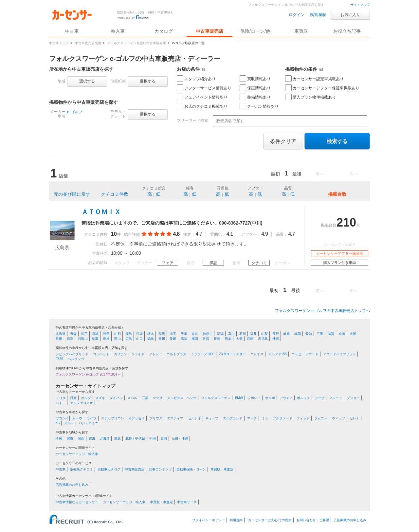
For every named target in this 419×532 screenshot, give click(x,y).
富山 (231, 334)
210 (346, 222)
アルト (69, 423)
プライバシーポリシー (209, 520)
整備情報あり (255, 97)
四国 (164, 439)
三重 (320, 334)
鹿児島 (263, 339)
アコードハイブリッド (339, 354)
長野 (276, 334)
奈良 (70, 339)
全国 (59, 439)
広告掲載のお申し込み (72, 485)
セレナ (355, 418)
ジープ (319, 398)
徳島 (151, 339)
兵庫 (59, 339)
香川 (162, 339)
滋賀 (331, 334)
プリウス (156, 418)
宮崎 (250, 339)
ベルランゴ (76, 359)
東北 (118, 439)
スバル (132, 398)
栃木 (151, 334)
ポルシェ (303, 398)
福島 (129, 334)
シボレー (254, 398)
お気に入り (350, 15)
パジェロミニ (88, 423)
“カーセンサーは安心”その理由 (270, 520)
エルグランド (233, 418)
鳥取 (95, 339)
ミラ (265, 418)
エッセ (296, 354)
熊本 (228, 339)
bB (58, 423)
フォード (336, 398)
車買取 (301, 31)
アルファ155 (277, 354)
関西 (81, 439)
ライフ (92, 418)
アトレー (155, 354)
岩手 (84, 334)
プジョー (353, 398)
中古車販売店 (209, 31)
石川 (243, 334)
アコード (312, 354)
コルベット (101, 354)
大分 (239, 339)
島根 (106, 339)
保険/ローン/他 (255, 31)
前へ (319, 174)
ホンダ (86, 398)
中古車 (61, 469)
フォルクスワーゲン (216, 398)
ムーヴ (77, 418)
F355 (59, 359)
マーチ (252, 418)
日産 (73, 398)
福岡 (195, 339)
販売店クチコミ (82, 469)
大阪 (353, 334)
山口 (139, 339)
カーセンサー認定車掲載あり (314, 79)
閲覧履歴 (318, 15)
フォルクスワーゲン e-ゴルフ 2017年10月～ (88, 374)
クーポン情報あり (259, 106)
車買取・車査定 (222, 469)
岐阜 (287, 334)
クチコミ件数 (115, 194)
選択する (87, 81)
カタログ (164, 31)
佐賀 (206, 339)
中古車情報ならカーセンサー (77, 502)
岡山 (118, 339)
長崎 (217, 339)
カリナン (120, 354)
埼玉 (173, 334)
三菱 (145, 398)
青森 (73, 334)
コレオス (257, 354)
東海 (92, 439)
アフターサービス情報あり (204, 88)
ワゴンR (62, 418)
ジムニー (321, 418)
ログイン (297, 15)
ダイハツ (116, 398)
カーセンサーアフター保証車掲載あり (322, 88)
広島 (129, 339)
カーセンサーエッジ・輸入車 (77, 454)
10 (114, 234)
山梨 (264, 334)
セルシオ (194, 418)
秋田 (106, 334)
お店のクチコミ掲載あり (202, 106)
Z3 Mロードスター (233, 354)
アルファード (282, 418)
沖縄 (276, 339)
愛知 (309, 334)
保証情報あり (255, 88)
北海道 (61, 334)
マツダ (157, 398)
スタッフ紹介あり (196, 79)
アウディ (286, 398)
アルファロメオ (82, 403)
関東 (70, 439)
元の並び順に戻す (72, 194)
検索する (337, 141)
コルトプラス (176, 354)
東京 (195, 334)
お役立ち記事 (347, 31)
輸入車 (118, 31)
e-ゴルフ (75, 112)
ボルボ (270, 398)
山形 (118, 334)
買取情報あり (255, 79)
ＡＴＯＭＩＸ (101, 212)
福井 (253, 334)
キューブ (212, 418)
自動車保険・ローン (191, 469)
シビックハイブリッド (72, 354)
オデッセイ (137, 418)
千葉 (184, 334)
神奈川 (208, 334)
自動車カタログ (109, 469)
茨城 (139, 334)
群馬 (162, 334)
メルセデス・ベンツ (182, 398)
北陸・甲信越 (135, 439)
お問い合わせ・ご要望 (313, 520)
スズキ (100, 398)
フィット (303, 418)
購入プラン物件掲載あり (310, 97)
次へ (354, 174)
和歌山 (83, 339)
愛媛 (173, 339)
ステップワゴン (113, 418)
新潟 (220, 334)
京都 (342, 334)
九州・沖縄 (180, 439)
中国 (153, 439)
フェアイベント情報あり (202, 97)
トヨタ (61, 398)
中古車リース (187, 502)
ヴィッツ (338, 418)
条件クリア (283, 141)
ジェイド (138, 354)
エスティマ (175, 418)
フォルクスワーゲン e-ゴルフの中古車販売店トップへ (322, 311)
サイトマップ (360, 5)
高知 (184, 339)
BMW (239, 398)
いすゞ (61, 403)
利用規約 (236, 520)
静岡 (298, 334)
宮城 (95, 334)
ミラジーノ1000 (203, 354)
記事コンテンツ (160, 469)
